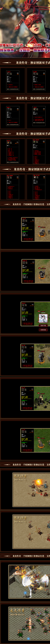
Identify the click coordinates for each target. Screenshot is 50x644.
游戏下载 (43, 326)
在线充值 (43, 330)
